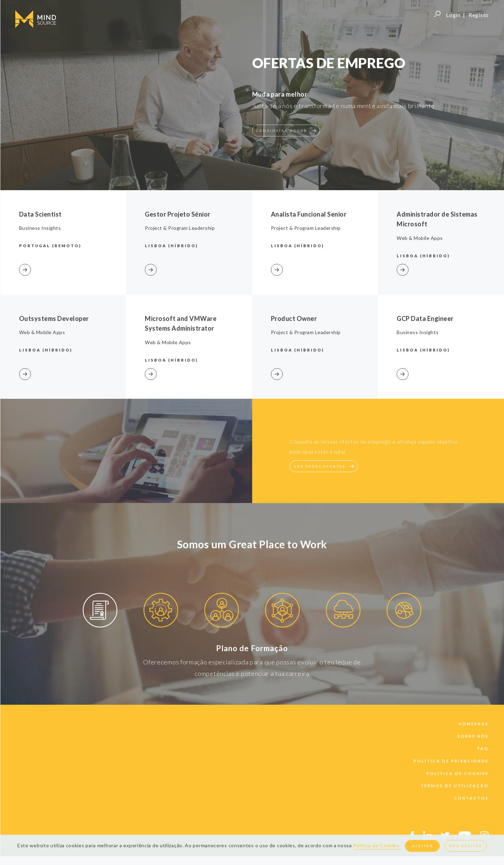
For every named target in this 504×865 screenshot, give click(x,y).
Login (453, 15)
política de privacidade (451, 761)
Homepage (474, 724)
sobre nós (473, 736)
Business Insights (40, 228)
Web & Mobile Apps (42, 332)
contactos (471, 798)
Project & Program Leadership (180, 228)
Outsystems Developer (54, 318)
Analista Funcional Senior (309, 214)
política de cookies (458, 773)
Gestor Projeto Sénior (178, 214)
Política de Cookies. (377, 845)
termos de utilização (455, 786)
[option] (100, 611)
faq (483, 748)
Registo (479, 15)
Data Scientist (40, 214)
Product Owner (294, 318)
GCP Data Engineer (425, 318)
